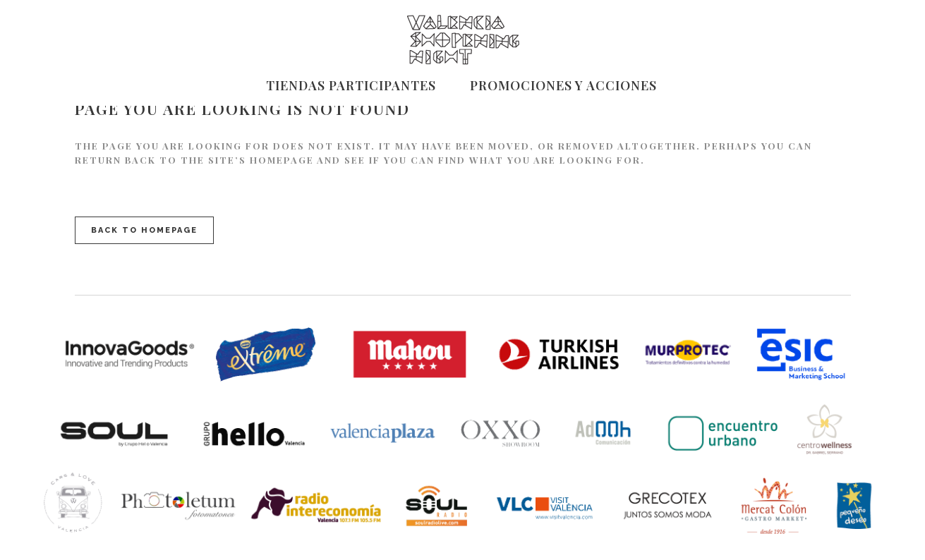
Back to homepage (144, 230)
